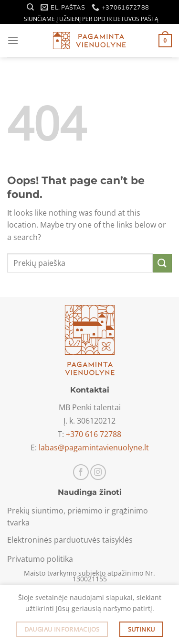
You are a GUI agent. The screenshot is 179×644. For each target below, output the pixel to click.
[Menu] (13, 40)
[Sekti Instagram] (98, 472)
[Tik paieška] (30, 7)
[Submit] (162, 263)
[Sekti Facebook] (81, 472)
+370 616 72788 (94, 434)
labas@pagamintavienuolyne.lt (94, 448)
